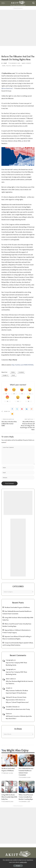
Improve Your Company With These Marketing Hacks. (16, 664)
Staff (5, 63)
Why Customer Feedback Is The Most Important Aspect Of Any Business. (17, 692)
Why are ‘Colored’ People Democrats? (17, 702)
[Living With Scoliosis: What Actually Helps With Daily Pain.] (9, 787)
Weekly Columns (17, 66)
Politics (9, 66)
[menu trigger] (4, 3)
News (4, 66)
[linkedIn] (27, 409)
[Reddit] (31, 409)
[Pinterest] (22, 409)
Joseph (8, 688)
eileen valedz (10, 679)
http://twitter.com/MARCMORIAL (23, 365)
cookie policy (23, 862)
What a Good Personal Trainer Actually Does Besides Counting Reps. (26, 797)
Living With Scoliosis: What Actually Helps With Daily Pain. (9, 797)
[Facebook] (12, 409)
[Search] (33, 3)
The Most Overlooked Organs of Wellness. (17, 607)
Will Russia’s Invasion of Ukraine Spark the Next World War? (19, 717)
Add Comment (26, 63)
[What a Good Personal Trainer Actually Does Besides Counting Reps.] (27, 787)
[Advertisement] (18, 28)
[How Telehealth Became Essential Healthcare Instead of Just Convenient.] (27, 760)
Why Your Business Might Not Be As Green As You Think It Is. (19, 682)
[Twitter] (17, 409)
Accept (18, 866)
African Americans (7, 88)
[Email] (12, 414)
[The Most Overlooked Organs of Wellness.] (9, 760)
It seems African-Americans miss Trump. (18, 709)
